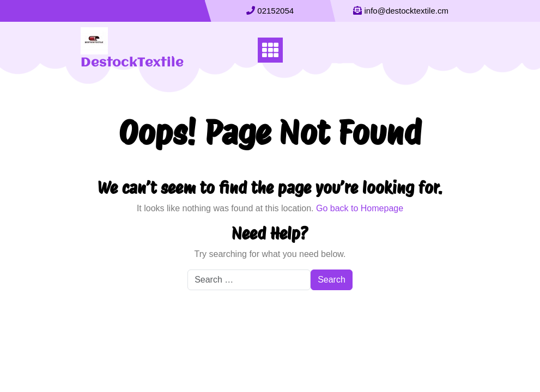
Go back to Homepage (360, 208)
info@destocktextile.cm (406, 11)
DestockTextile (132, 63)
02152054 (275, 11)
